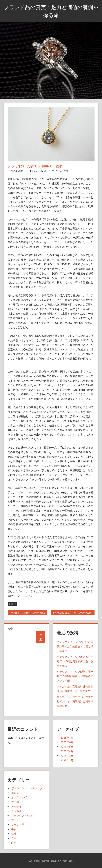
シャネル (16, 811)
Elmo (35, 171)
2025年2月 (67, 760)
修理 (14, 834)
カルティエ (18, 806)
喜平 (14, 838)
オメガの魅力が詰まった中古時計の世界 (72, 613)
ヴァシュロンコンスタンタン (28, 788)
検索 (10, 629)
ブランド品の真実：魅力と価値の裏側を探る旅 (51, 11)
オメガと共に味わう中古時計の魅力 (28, 613)
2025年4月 (67, 751)
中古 (66, 171)
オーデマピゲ (19, 797)
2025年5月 (67, 747)
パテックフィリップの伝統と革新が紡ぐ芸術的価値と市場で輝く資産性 (75, 646)
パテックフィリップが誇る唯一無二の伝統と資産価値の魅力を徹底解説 (75, 661)
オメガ (47, 171)
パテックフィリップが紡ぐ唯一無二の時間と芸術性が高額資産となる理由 (75, 676)
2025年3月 (67, 756)
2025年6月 (67, 742)
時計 (14, 843)
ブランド (12, 604)
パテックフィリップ (23, 815)
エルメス (16, 793)
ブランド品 (57, 171)
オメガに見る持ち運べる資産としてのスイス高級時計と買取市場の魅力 (75, 701)
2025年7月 (67, 738)
